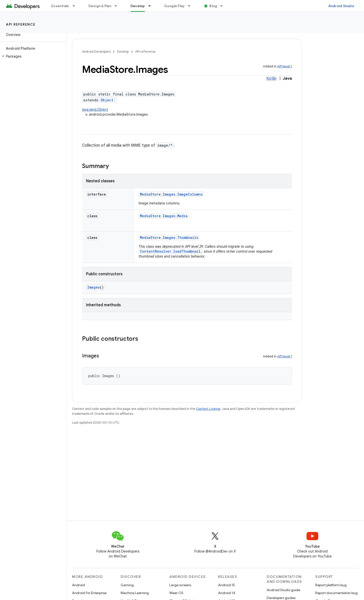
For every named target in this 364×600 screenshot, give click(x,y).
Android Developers (96, 52)
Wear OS (176, 593)
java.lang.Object (95, 109)
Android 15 (226, 585)
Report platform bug (331, 585)
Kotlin (271, 78)
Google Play (175, 6)
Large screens (180, 585)
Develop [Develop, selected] (138, 6)
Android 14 (227, 593)
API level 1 (285, 66)
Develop (123, 52)
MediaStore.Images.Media (164, 216)
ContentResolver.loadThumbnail (170, 251)
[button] (32, 56)
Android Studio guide (283, 590)
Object (107, 100)
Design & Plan (100, 6)
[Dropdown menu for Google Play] (191, 6)
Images (94, 287)
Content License (208, 409)
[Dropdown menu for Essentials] (76, 6)
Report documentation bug (336, 593)
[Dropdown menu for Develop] (152, 6)
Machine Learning (135, 593)
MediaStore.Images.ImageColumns (171, 194)
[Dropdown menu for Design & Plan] (118, 6)
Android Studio (341, 6)
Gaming (127, 585)
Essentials (60, 6)
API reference (21, 24)
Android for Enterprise (89, 593)
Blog (213, 6)
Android (78, 585)
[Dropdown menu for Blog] (224, 6)
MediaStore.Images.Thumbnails (169, 238)
